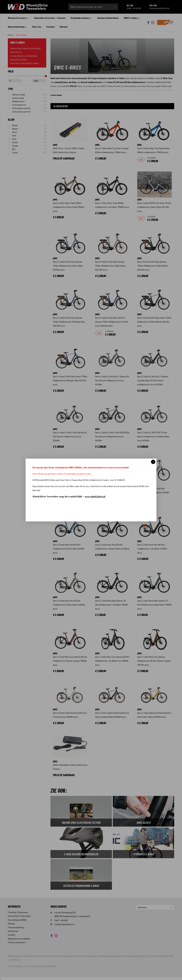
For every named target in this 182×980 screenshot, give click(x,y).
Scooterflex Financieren (19, 916)
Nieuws (64, 27)
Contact (51, 27)
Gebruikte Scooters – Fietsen (50, 18)
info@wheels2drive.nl (83, 90)
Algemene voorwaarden (19, 939)
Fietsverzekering (16, 927)
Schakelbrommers (81, 18)
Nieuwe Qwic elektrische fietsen (25, 48)
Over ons (37, 27)
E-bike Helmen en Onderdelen (24, 56)
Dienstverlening (17, 27)
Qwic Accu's (16, 52)
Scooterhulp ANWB (17, 920)
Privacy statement (17, 942)
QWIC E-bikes (132, 18)
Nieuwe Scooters (18, 18)
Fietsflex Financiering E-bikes (24, 63)
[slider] (46, 76)
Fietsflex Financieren (18, 912)
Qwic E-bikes (21, 35)
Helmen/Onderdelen (108, 18)
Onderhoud (13, 931)
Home (10, 35)
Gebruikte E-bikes (19, 59)
